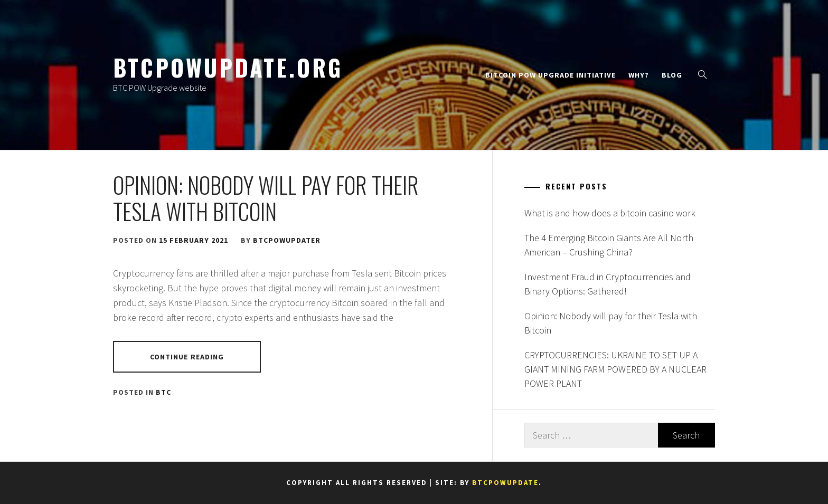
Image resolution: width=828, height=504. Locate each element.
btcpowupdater (287, 240)
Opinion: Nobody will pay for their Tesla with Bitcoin (266, 198)
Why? (639, 75)
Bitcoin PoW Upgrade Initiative (551, 75)
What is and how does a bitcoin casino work (610, 213)
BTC (163, 392)
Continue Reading (187, 357)
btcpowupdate (505, 483)
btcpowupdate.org (228, 67)
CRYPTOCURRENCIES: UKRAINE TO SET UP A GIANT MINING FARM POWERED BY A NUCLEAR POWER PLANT (615, 369)
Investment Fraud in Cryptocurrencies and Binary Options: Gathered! (608, 284)
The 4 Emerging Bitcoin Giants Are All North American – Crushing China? (609, 245)
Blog (672, 75)
